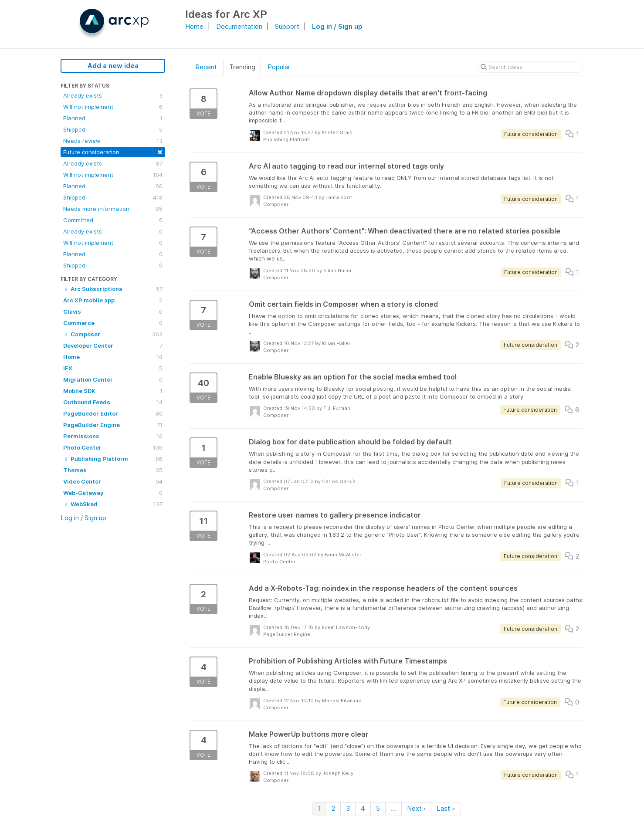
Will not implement (113, 107)
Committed (113, 220)
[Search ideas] (530, 67)
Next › (416, 808)
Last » (446, 808)
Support (287, 26)
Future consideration (113, 151)
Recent (206, 67)
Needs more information (113, 209)
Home (194, 26)
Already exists (113, 95)
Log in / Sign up (337, 26)
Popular (279, 67)
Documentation (239, 26)
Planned (113, 118)
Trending (242, 67)
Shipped (113, 129)
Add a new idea (113, 66)
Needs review (113, 141)
